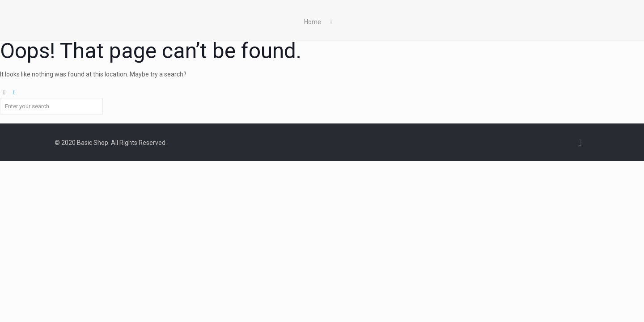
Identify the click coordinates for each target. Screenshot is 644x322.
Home (313, 22)
